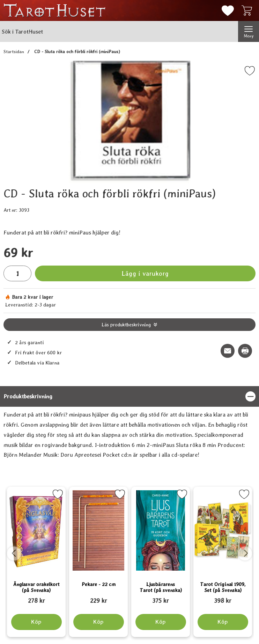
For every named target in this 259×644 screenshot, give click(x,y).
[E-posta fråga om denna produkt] (228, 351)
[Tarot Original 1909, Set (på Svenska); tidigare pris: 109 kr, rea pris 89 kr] (223, 598)
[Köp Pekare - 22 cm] (99, 622)
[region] (129, 396)
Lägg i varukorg (145, 273)
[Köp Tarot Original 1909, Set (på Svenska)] (223, 622)
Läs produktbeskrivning (126, 325)
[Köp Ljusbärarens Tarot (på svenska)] (161, 622)
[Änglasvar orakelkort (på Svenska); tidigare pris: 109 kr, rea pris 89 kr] (36, 598)
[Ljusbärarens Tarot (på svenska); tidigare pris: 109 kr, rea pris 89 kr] (161, 598)
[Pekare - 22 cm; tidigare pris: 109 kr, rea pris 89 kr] (98, 598)
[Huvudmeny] (249, 31)
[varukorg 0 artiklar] (249, 10)
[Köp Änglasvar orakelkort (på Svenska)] (36, 622)
